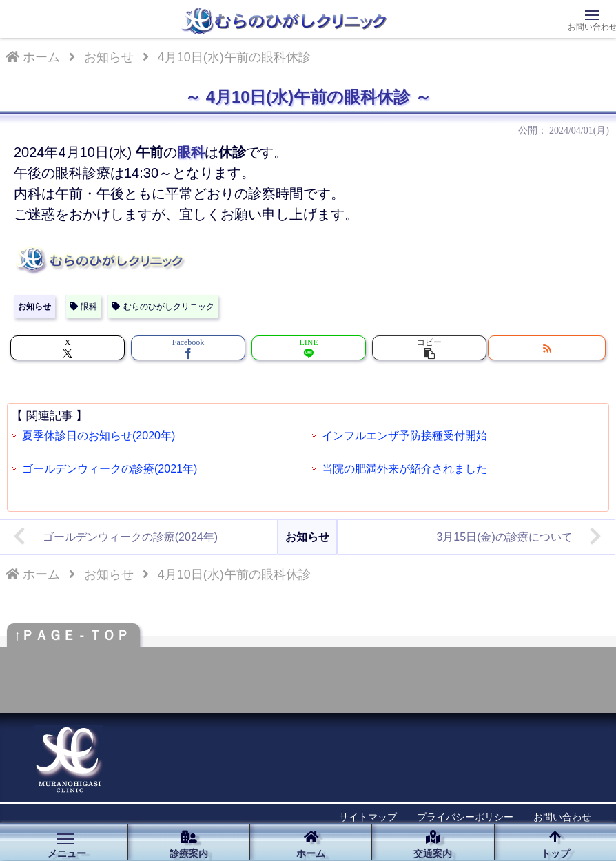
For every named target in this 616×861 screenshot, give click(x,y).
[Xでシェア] (68, 348)
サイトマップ (368, 817)
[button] (429, 348)
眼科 (84, 307)
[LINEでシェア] (309, 348)
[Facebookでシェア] (188, 348)
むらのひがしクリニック (163, 307)
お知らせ (34, 307)
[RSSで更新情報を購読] (547, 348)
